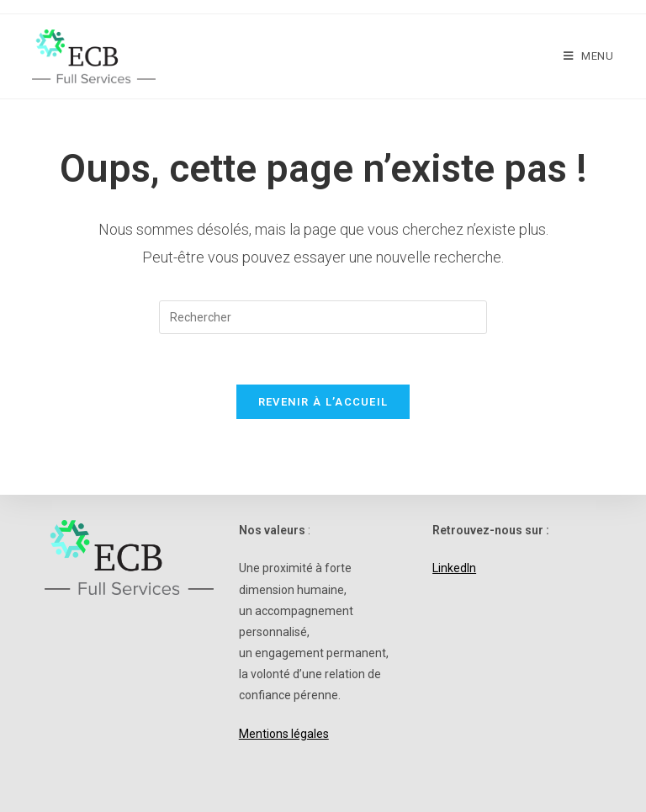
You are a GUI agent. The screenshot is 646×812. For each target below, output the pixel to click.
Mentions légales (284, 734)
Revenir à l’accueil (323, 402)
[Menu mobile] (589, 56)
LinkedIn (454, 568)
